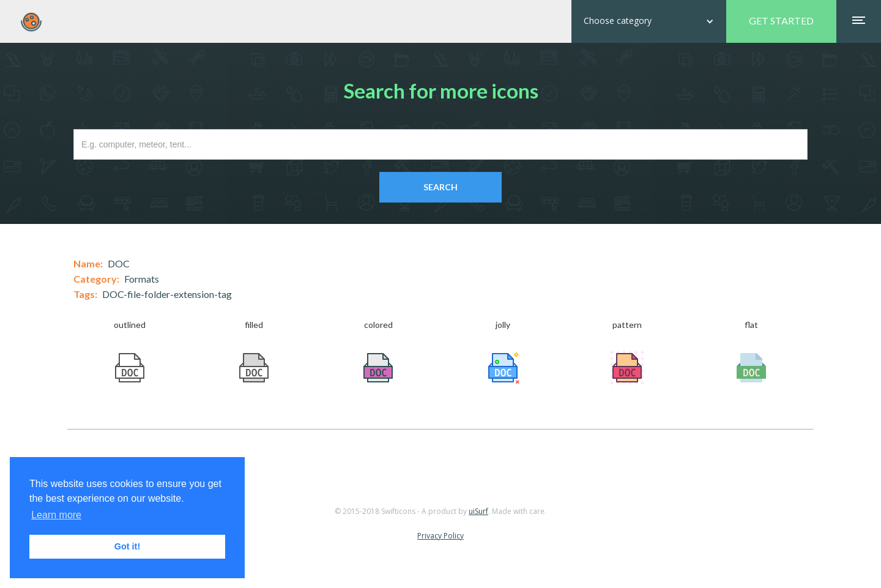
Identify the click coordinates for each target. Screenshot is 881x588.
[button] (649, 21)
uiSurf (478, 511)
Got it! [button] (127, 546)
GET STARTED (781, 20)
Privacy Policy (441, 536)
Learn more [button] (56, 515)
